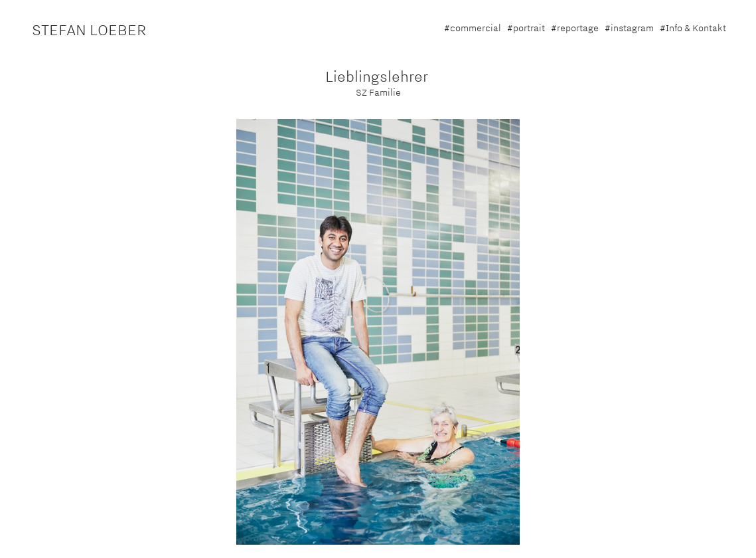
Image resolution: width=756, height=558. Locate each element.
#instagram (629, 28)
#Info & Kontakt (693, 28)
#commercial (473, 28)
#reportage (575, 28)
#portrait (526, 28)
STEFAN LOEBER (89, 30)
